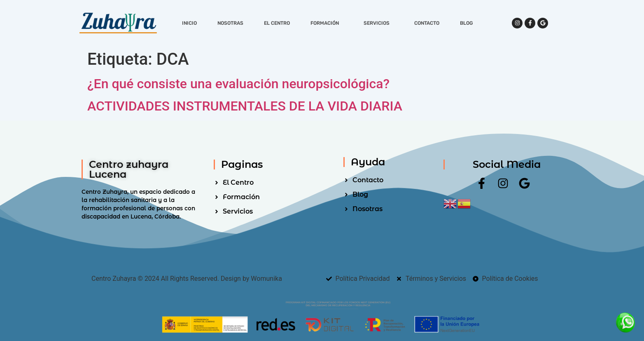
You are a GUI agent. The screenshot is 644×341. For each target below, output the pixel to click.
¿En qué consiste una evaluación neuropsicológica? (238, 84)
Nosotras (230, 23)
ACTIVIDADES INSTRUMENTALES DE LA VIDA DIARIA (245, 106)
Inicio (189, 23)
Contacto (427, 23)
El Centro (277, 23)
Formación (327, 23)
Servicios (379, 23)
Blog (466, 23)
